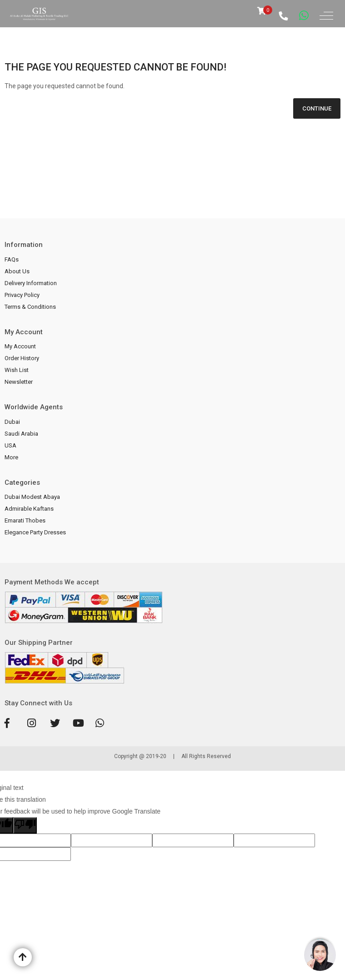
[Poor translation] (25, 825)
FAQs (12, 259)
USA (10, 445)
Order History (22, 358)
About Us (17, 271)
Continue (317, 108)
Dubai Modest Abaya (32, 497)
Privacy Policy (22, 295)
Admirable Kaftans (29, 509)
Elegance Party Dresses (35, 532)
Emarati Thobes (25, 520)
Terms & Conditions (30, 307)
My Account (20, 346)
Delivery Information (31, 283)
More (11, 457)
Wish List (17, 370)
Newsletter (19, 382)
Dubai (12, 422)
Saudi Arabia (21, 434)
